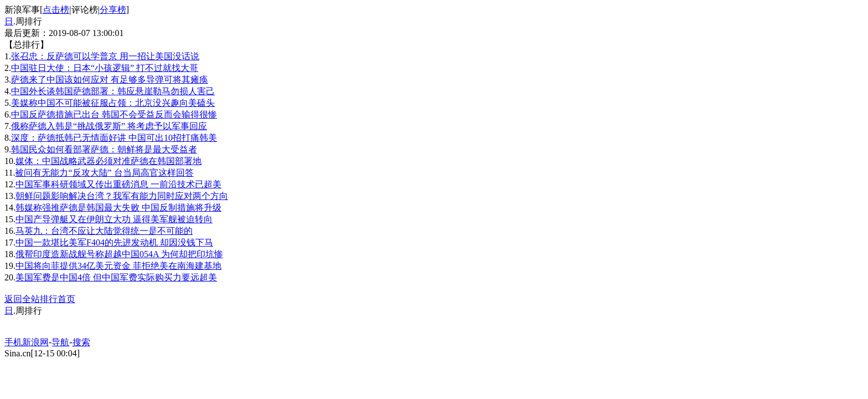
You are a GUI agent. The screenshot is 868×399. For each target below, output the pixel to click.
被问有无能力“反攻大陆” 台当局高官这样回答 (104, 173)
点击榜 (56, 10)
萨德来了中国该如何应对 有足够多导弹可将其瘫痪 (110, 80)
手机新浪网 (27, 342)
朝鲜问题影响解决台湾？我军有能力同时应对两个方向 (122, 196)
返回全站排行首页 (40, 299)
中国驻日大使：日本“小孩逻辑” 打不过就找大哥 (105, 68)
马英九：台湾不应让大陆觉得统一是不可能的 (104, 231)
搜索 (81, 342)
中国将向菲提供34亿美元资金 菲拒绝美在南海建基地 (118, 266)
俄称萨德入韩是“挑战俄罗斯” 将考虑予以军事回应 (109, 126)
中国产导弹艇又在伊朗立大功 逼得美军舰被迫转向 (114, 219)
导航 (60, 342)
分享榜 (113, 10)
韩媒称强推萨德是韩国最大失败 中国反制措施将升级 (118, 208)
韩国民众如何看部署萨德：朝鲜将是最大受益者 (104, 149)
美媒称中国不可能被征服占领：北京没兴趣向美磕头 (113, 103)
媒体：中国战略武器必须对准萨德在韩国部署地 (108, 161)
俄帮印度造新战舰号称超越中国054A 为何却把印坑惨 (119, 254)
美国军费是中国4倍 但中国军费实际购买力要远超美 (116, 277)
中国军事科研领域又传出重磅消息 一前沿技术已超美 (118, 184)
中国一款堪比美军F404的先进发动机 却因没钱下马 (114, 242)
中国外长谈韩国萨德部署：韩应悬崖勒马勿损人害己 (113, 91)
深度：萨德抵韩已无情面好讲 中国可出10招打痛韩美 (114, 138)
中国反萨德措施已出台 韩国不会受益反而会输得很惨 (114, 114)
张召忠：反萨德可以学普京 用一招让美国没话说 (105, 56)
